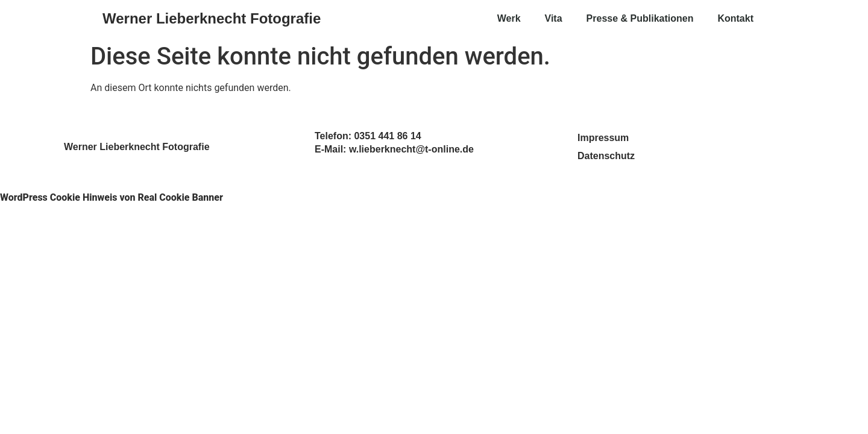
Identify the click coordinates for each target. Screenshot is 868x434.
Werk (509, 18)
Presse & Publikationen (640, 18)
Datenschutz (606, 156)
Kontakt (735, 18)
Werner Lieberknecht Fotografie (212, 18)
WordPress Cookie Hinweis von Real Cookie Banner (112, 197)
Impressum (603, 138)
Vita (554, 18)
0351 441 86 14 (387, 136)
